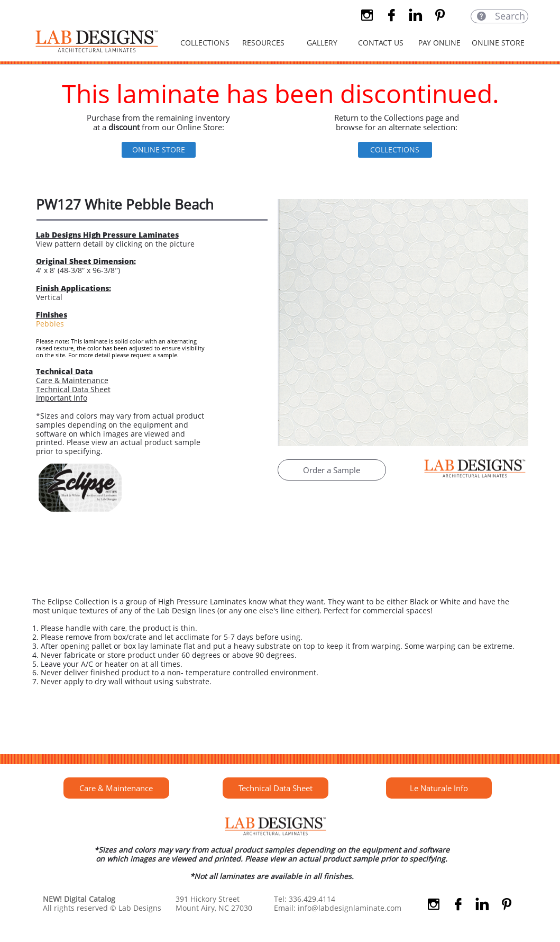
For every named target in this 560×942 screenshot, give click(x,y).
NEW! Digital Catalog (79, 899)
